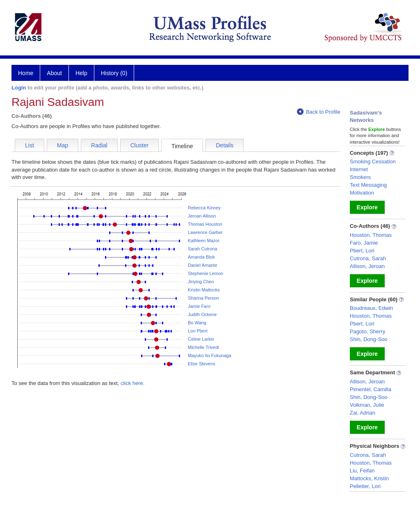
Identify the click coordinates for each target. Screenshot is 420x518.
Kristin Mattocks (204, 290)
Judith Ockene (202, 314)
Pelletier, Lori (365, 486)
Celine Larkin (201, 339)
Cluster (139, 145)
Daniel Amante (203, 265)
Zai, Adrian (363, 413)
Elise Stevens (202, 364)
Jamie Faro (199, 306)
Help (81, 73)
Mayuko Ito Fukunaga (210, 355)
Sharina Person (203, 298)
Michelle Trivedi (203, 347)
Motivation (362, 193)
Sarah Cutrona (203, 249)
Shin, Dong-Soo (369, 339)
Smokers (360, 177)
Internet (359, 169)
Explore (367, 207)
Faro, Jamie (364, 243)
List (30, 145)
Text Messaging (368, 185)
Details (225, 145)
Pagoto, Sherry (368, 331)
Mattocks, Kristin (369, 478)
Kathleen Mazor (204, 241)
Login (19, 88)
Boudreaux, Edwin (372, 308)
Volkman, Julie (367, 405)
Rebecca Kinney (204, 208)
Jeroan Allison (202, 216)
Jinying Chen (201, 282)
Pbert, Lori (362, 251)
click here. (133, 383)
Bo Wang (197, 323)
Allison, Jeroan (367, 266)
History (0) (114, 73)
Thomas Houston (205, 224)
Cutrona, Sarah (368, 258)
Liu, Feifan (362, 471)
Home (26, 73)
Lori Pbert (198, 331)
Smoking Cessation (373, 162)
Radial (99, 145)
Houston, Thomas (371, 235)
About (54, 73)
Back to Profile (319, 112)
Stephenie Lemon (205, 273)
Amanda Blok (201, 257)
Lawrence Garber (205, 232)
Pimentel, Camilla (371, 389)
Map (63, 145)
